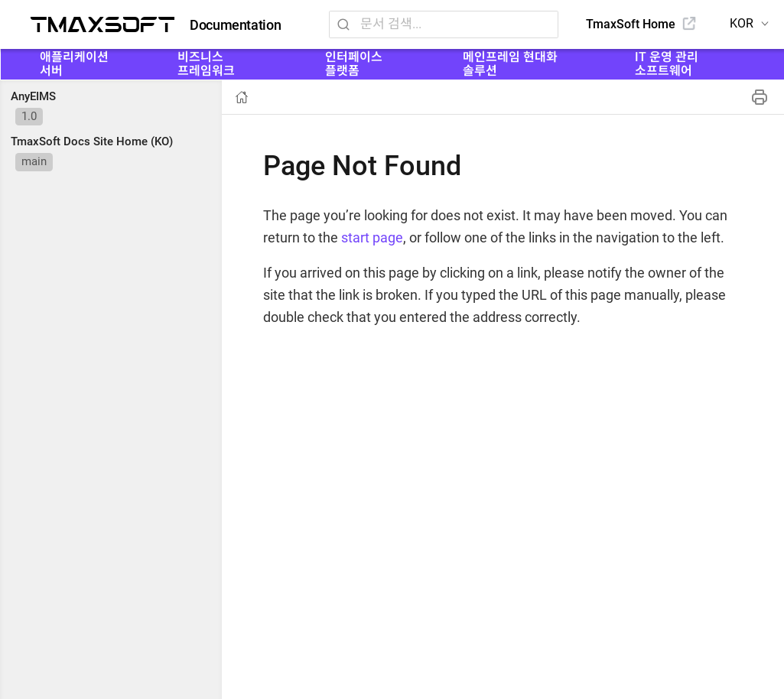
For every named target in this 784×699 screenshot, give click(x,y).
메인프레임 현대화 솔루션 (510, 64)
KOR (742, 23)
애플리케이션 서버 (74, 64)
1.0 (29, 116)
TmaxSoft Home (631, 24)
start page (372, 237)
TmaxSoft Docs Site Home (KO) (92, 141)
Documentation (235, 25)
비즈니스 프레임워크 (206, 64)
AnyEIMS (33, 96)
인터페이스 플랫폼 (354, 64)
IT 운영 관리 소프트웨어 (667, 64)
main (34, 161)
